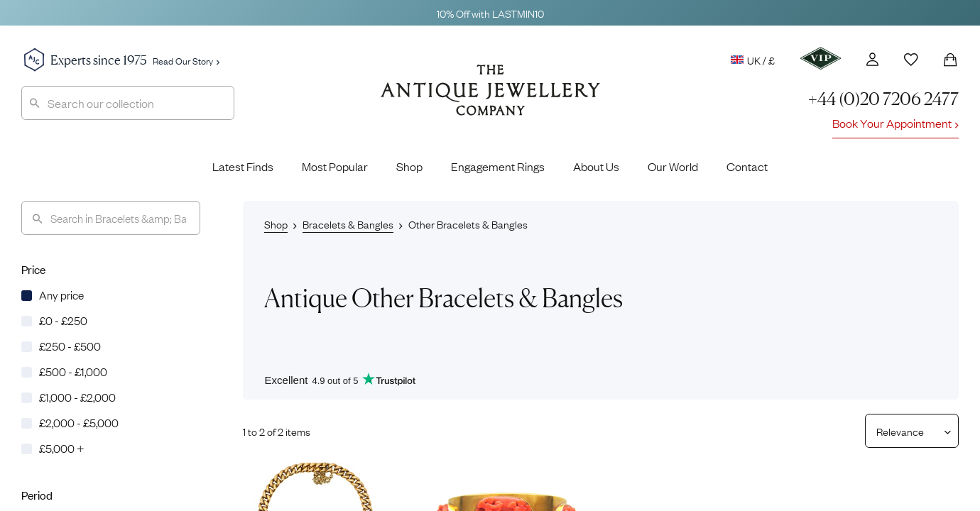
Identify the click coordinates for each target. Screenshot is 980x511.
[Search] (111, 218)
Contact (747, 166)
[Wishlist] (911, 60)
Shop (409, 166)
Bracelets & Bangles (348, 224)
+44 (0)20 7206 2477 (883, 99)
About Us (596, 166)
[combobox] (128, 103)
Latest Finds (243, 166)
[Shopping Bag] (950, 60)
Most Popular (335, 166)
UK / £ (753, 60)
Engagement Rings (498, 166)
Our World (673, 166)
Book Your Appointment (895, 123)
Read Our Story (186, 60)
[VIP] (821, 58)
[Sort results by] (907, 431)
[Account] (872, 59)
